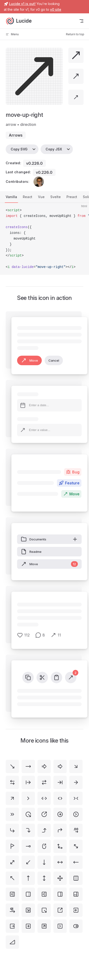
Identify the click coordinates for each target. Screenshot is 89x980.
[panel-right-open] (44, 894)
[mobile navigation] (81, 21)
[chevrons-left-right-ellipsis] (44, 798)
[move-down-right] (12, 766)
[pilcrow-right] (12, 910)
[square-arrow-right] (28, 926)
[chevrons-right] (12, 814)
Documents (49, 539)
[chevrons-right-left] (76, 798)
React (28, 197)
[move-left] (76, 862)
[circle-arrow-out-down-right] (28, 814)
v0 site (56, 9)
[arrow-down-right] (76, 766)
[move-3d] (60, 846)
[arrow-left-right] (12, 782)
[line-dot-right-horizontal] (28, 846)
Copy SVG (19, 149)
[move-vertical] (44, 878)
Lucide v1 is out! (22, 4)
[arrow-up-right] (12, 798)
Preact (72, 197)
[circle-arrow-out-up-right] (44, 814)
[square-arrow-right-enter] (76, 910)
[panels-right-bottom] (76, 894)
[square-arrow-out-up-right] (60, 910)
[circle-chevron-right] (76, 814)
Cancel (54, 360)
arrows (16, 135)
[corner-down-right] (12, 830)
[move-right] (28, 766)
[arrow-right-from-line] (28, 782)
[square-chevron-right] (60, 926)
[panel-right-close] (12, 894)
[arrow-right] (76, 782)
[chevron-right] (28, 798)
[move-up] (28, 878)
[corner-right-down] (28, 830)
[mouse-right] (44, 846)
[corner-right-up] (44, 830)
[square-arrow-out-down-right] (44, 910)
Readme (31, 552)
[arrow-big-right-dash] (44, 766)
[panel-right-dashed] (28, 894)
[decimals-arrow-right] (76, 830)
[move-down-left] (28, 862)
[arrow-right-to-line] (60, 782)
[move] (60, 878)
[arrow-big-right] (60, 766)
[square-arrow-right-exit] (12, 926)
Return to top (75, 34)
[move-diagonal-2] (76, 846)
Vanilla (11, 197)
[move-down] (44, 862)
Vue (41, 197)
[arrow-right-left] (44, 782)
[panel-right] (60, 894)
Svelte (56, 197)
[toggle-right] (76, 926)
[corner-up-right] (60, 830)
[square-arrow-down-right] (28, 910)
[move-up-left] (12, 878)
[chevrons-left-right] (60, 798)
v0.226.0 (34, 163)
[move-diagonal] (12, 862)
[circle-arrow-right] (60, 814)
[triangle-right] (12, 942)
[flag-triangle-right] (12, 846)
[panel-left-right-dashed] (76, 878)
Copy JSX (54, 149)
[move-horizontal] (60, 862)
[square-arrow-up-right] (44, 926)
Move (29, 360)
